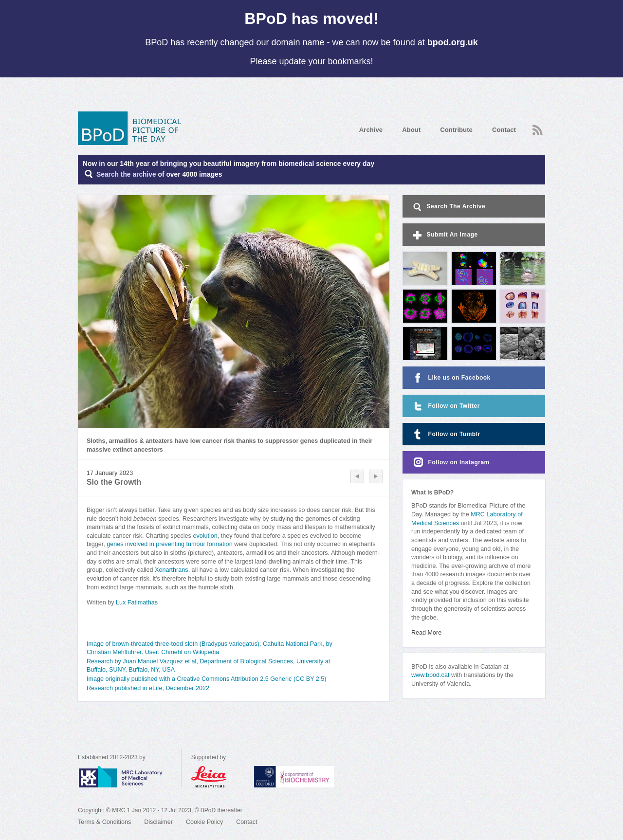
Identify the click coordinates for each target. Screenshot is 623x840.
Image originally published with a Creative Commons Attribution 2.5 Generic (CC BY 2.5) (207, 679)
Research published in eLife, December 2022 (148, 688)
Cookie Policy (204, 822)
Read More (426, 633)
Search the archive (126, 174)
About (411, 130)
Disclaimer (158, 822)
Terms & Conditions (104, 822)
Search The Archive (449, 207)
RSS (538, 130)
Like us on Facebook (451, 378)
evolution (205, 536)
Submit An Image (445, 235)
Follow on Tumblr (446, 434)
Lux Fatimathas (137, 603)
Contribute (456, 130)
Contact (504, 130)
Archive (371, 130)
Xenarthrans (172, 570)
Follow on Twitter (446, 406)
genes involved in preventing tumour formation (169, 544)
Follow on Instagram (450, 463)
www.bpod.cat (430, 675)
